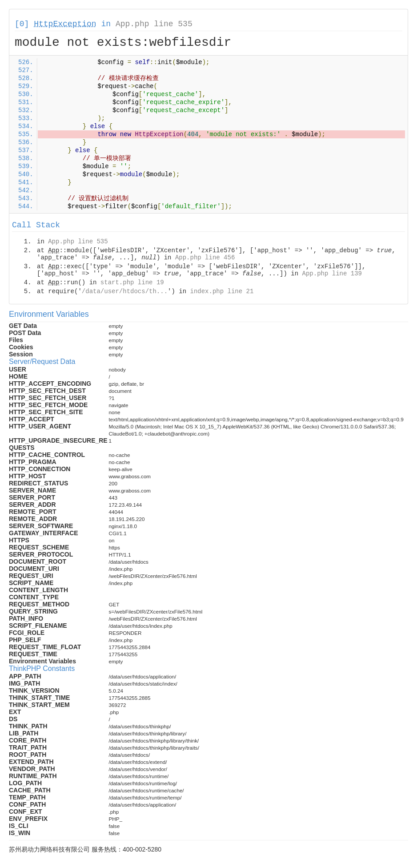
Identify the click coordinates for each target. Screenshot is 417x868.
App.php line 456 (205, 258)
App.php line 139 (332, 274)
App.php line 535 (154, 24)
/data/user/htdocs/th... (125, 291)
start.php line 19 (132, 283)
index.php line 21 (222, 291)
